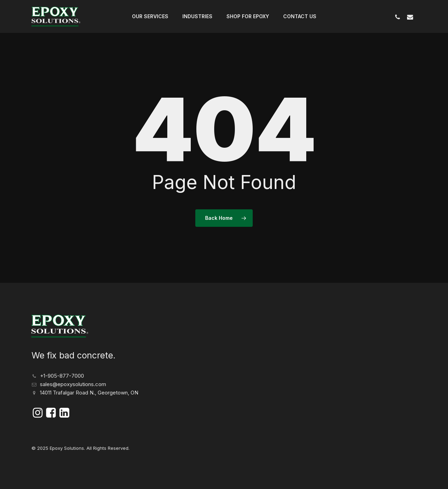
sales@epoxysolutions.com (73, 384)
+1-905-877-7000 (62, 376)
